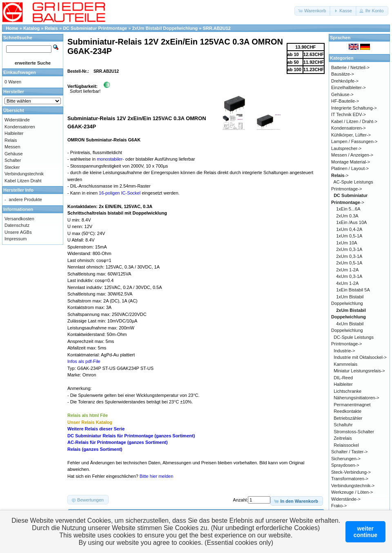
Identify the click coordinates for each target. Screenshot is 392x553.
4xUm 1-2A (347, 283)
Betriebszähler (348, 418)
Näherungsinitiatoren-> (356, 398)
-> (340, 175)
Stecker (12, 167)
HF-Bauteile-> (345, 101)
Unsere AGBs (18, 232)
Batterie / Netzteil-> (350, 67)
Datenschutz (17, 225)
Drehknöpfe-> (345, 81)
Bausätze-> (343, 74)
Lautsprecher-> (346, 148)
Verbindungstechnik (24, 174)
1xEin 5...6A (348, 209)
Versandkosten (19, 219)
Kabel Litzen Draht (23, 181)
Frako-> (339, 506)
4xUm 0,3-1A (349, 276)
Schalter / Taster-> (349, 452)
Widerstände (17, 120)
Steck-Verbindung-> (351, 472)
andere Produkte (26, 199)
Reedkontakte (347, 411)
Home (12, 28)
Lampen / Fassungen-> (354, 141)
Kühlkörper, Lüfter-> (351, 135)
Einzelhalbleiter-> (349, 87)
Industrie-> (344, 351)
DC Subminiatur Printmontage (95, 28)
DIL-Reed (343, 378)
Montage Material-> (351, 162)
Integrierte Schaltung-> (354, 108)
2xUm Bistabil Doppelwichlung (165, 28)
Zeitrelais (343, 438)
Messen (12, 147)
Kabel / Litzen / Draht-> (354, 121)
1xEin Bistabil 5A (353, 290)
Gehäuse (14, 154)
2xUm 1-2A (347, 270)
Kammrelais (345, 364)
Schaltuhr (343, 425)
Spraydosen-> (345, 465)
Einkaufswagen (20, 72)
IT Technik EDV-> (349, 114)
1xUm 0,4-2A (349, 229)
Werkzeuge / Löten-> (352, 492)
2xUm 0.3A (347, 216)
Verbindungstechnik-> (353, 486)
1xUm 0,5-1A (349, 236)
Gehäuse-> (342, 94)
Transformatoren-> (350, 479)
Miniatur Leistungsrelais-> (359, 371)
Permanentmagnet (352, 405)
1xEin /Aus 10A (351, 222)
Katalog (31, 28)
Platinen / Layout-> (350, 168)
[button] (313, 11)
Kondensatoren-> (349, 128)
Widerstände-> (346, 499)
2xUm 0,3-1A (349, 249)
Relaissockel (346, 445)
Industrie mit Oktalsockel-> (360, 357)
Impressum (16, 239)
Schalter (13, 160)
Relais (51, 28)
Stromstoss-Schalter (354, 432)
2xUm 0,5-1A (349, 263)
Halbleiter (14, 133)
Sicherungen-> (346, 459)
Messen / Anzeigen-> (352, 155)
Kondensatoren (20, 127)
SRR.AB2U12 (216, 28)
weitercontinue (365, 532)
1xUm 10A (346, 243)
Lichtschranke (347, 391)
